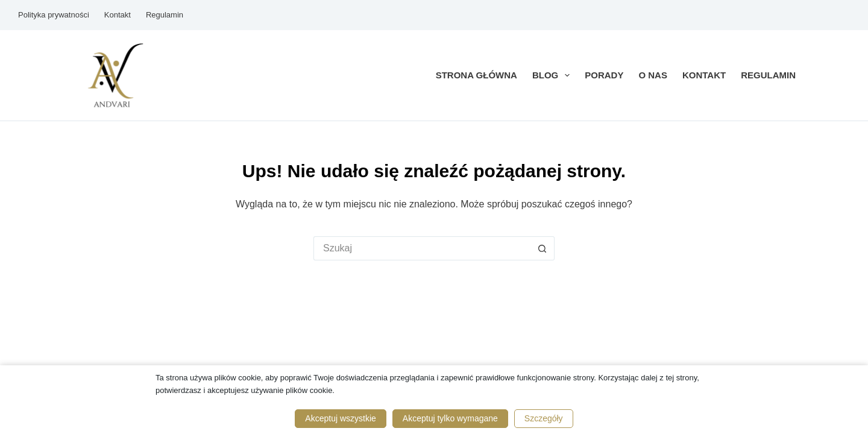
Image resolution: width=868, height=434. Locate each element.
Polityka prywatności (54, 15)
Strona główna (476, 75)
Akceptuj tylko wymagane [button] (450, 418)
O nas (653, 75)
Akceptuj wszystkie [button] (340, 418)
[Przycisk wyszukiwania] (542, 248)
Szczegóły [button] (544, 418)
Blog (553, 75)
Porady (604, 75)
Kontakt (118, 15)
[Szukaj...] (422, 248)
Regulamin (165, 15)
